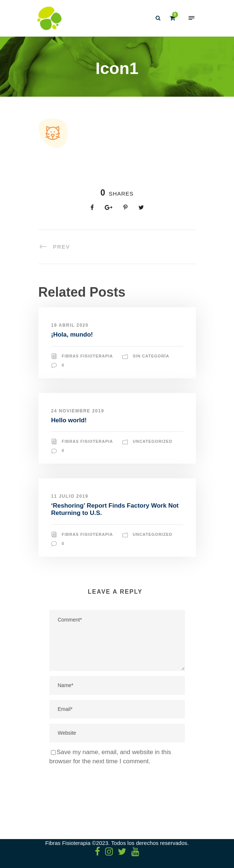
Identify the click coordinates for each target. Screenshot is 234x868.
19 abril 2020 (70, 325)
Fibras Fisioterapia (88, 356)
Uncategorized (153, 441)
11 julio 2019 (70, 496)
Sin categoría (151, 356)
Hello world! (69, 420)
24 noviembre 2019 (78, 411)
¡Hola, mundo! (72, 335)
